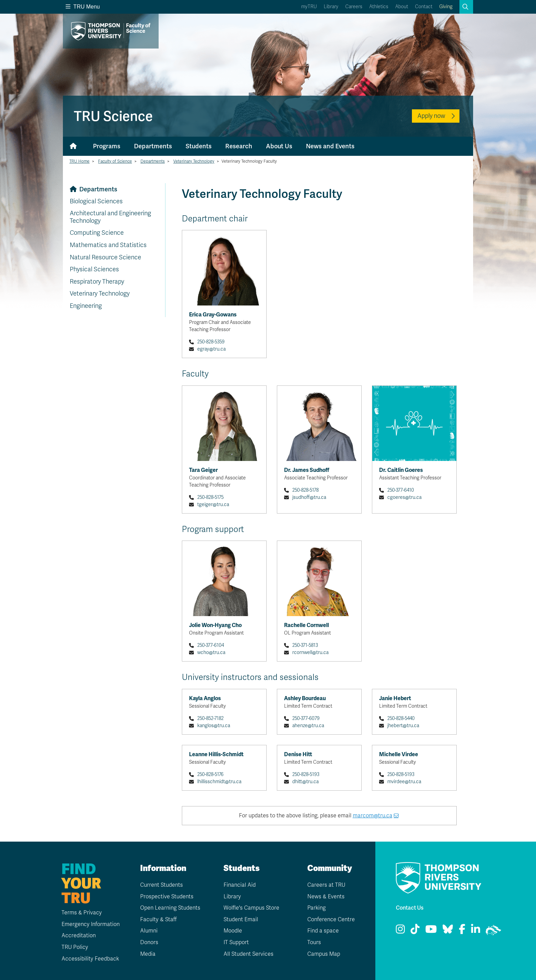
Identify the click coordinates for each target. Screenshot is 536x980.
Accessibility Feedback (90, 959)
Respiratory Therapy (97, 282)
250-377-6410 (401, 490)
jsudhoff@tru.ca (309, 497)
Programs (107, 146)
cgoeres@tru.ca (404, 497)
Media (148, 954)
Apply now (431, 116)
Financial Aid (240, 885)
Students (199, 146)
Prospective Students (167, 897)
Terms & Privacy (82, 913)
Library (331, 7)
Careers (354, 7)
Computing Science (97, 233)
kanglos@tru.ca (214, 726)
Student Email (241, 920)
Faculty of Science (115, 161)
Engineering (86, 306)
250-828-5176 (210, 774)
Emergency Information (91, 924)
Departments (153, 146)
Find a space (323, 931)
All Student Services (249, 954)
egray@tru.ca (211, 349)
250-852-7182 (210, 718)
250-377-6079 (306, 718)
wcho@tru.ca (211, 652)
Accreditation (79, 936)
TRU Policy (75, 947)
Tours (314, 942)
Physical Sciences (94, 269)
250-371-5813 (305, 645)
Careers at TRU (326, 885)
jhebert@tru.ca (403, 726)
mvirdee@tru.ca (404, 782)
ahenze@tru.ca (308, 726)
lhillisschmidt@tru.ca (219, 782)
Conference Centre (331, 920)
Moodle (233, 931)
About (402, 7)
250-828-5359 (211, 342)
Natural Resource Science (105, 257)
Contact (424, 7)
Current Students (162, 885)
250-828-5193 (306, 774)
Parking (317, 908)
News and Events (330, 146)
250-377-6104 (211, 645)
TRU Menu (83, 7)
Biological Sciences (96, 201)
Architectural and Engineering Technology (110, 217)
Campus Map (324, 954)
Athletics (379, 7)
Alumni (149, 931)
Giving (446, 7)
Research (239, 146)
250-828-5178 (305, 490)
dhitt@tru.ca (305, 782)
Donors (149, 942)
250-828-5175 (210, 497)
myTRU (309, 7)
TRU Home (79, 161)
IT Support (236, 942)
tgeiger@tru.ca (213, 505)
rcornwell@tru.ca (310, 652)
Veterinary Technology (194, 161)
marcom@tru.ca (373, 816)
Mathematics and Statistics (108, 245)
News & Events (326, 897)
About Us (279, 146)
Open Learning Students (170, 908)
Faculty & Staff (158, 920)
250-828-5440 (401, 718)
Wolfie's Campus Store (251, 908)
